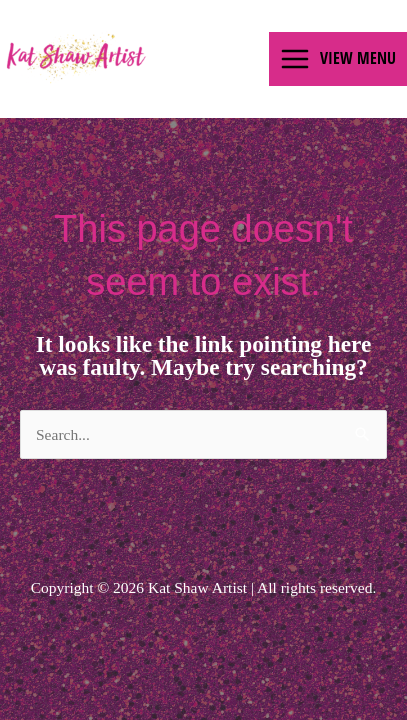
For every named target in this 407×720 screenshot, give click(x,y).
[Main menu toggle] (338, 59)
